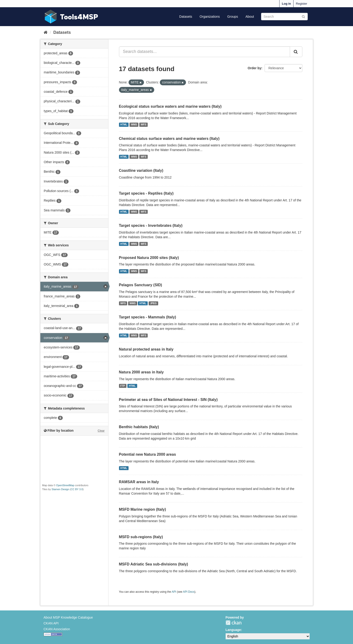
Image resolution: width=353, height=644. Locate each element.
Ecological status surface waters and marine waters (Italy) (170, 106)
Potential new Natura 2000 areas (148, 454)
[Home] (46, 32)
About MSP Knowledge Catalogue (68, 617)
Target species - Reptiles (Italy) (146, 193)
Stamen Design (60, 489)
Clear (101, 431)
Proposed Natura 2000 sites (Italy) (149, 258)
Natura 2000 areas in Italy (141, 372)
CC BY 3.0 (77, 489)
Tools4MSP (79, 17)
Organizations (210, 17)
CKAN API (51, 623)
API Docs (189, 592)
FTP (123, 386)
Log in (286, 4)
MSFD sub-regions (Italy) (141, 537)
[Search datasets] (284, 17)
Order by (255, 68)
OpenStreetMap (65, 485)
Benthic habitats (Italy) (139, 427)
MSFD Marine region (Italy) (143, 509)
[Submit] (303, 16)
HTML (124, 125)
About (250, 17)
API (174, 592)
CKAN (234, 623)
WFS (144, 125)
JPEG (153, 303)
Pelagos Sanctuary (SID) (141, 285)
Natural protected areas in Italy (146, 349)
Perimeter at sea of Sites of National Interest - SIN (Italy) (168, 400)
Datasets (186, 17)
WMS (134, 125)
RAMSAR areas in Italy (139, 482)
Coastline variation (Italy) (141, 170)
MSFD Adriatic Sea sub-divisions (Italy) (154, 564)
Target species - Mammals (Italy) (148, 317)
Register (301, 4)
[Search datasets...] (204, 52)
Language (233, 630)
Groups (233, 17)
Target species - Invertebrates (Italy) (151, 226)
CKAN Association (57, 629)
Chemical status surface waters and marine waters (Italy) (169, 139)
